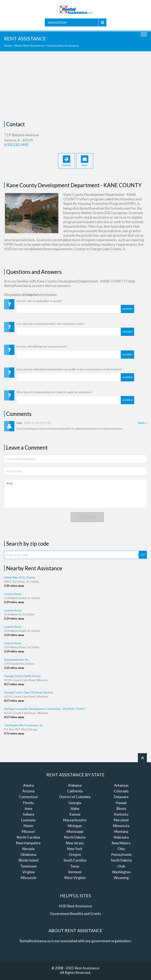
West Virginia (75, 878)
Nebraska (121, 837)
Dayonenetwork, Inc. (17, 660)
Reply (142, 423)
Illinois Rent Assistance (29, 45)
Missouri (28, 831)
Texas (75, 866)
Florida (28, 803)
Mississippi (75, 831)
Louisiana (28, 820)
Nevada (28, 849)
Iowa (28, 808)
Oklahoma (28, 854)
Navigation (57, 22)
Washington (121, 872)
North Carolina (28, 837)
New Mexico (121, 843)
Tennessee (28, 866)
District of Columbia (75, 797)
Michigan (75, 826)
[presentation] (35, 520)
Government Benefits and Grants (75, 914)
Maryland (121, 820)
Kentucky (121, 814)
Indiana (28, 814)
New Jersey (75, 843)
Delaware (121, 797)
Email (85, 161)
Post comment (87, 517)
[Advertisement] (75, 86)
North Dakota (75, 837)
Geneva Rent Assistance (63, 45)
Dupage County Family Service (22, 676)
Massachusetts (75, 820)
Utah (121, 866)
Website (67, 161)
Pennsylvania (121, 854)
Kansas (75, 814)
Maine (28, 826)
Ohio (121, 849)
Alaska (28, 785)
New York (75, 849)
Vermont (75, 872)
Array (75, 494)
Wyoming (121, 878)
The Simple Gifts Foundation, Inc (24, 725)
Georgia (75, 803)
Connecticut (28, 797)
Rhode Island (28, 860)
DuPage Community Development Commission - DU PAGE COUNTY (45, 709)
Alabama (75, 785)
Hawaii (121, 803)
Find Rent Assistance (144, 34)
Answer (127, 309)
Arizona (28, 791)
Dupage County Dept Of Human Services (29, 692)
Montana (121, 831)
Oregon (75, 854)
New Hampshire (28, 843)
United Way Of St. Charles (20, 577)
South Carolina (75, 860)
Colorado (121, 791)
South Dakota (121, 860)
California (75, 791)
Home (8, 45)
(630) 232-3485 (16, 145)
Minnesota (121, 826)
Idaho (75, 808)
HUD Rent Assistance (75, 906)
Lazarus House (13, 594)
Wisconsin (28, 878)
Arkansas (121, 785)
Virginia (28, 872)
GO (143, 555)
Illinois (121, 808)
